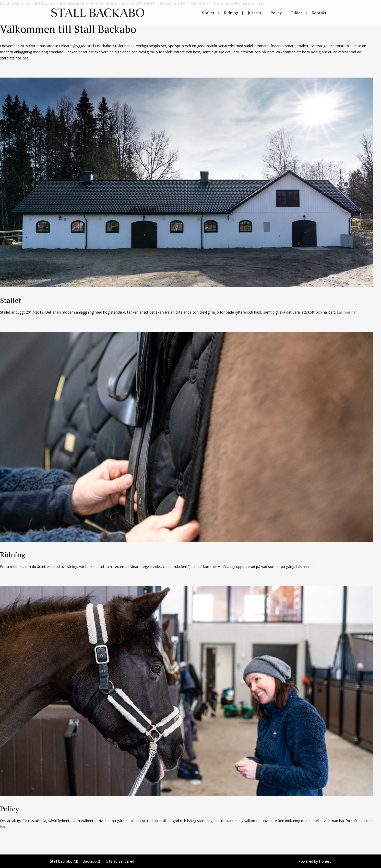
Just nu (195, 567)
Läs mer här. (347, 312)
